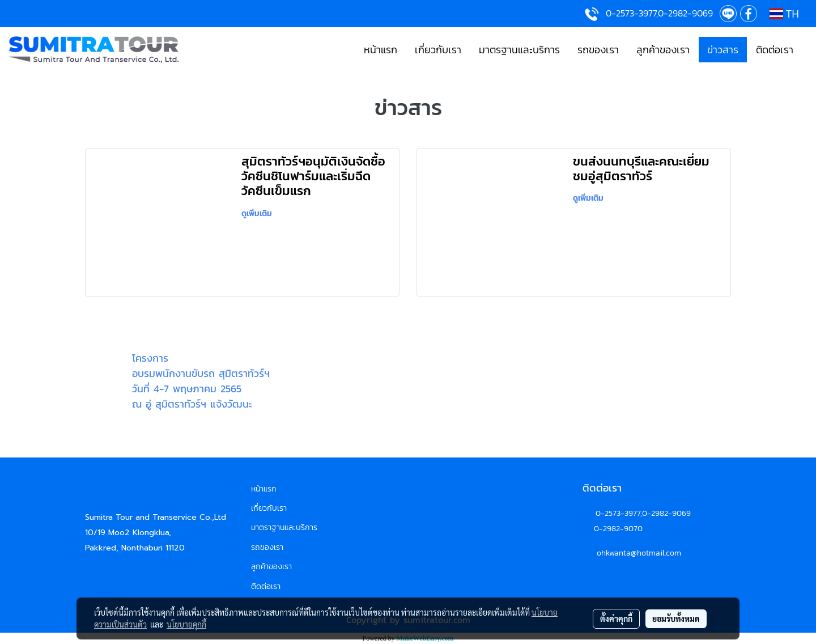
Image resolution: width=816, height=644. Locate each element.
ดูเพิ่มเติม (258, 213)
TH (784, 14)
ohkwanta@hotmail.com (639, 553)
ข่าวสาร (723, 50)
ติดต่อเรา (775, 50)
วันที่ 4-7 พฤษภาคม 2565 (187, 389)
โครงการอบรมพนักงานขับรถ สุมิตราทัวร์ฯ (201, 366)
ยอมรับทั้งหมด (676, 618)
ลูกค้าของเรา (663, 50)
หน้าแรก (381, 50)
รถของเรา (598, 50)
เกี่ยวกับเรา (438, 50)
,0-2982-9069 (666, 513)
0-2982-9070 (618, 529)
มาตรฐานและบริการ (519, 50)
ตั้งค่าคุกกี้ (616, 618)
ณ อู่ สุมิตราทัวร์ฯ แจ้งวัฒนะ (192, 404)
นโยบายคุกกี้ (186, 624)
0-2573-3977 (618, 513)
